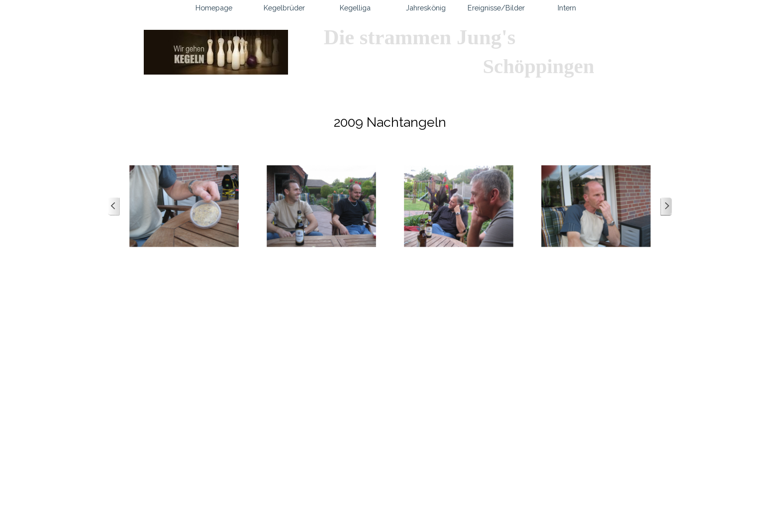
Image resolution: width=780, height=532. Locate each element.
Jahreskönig (426, 8)
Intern (567, 8)
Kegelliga (355, 8)
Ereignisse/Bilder (496, 8)
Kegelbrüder (284, 8)
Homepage (214, 8)
